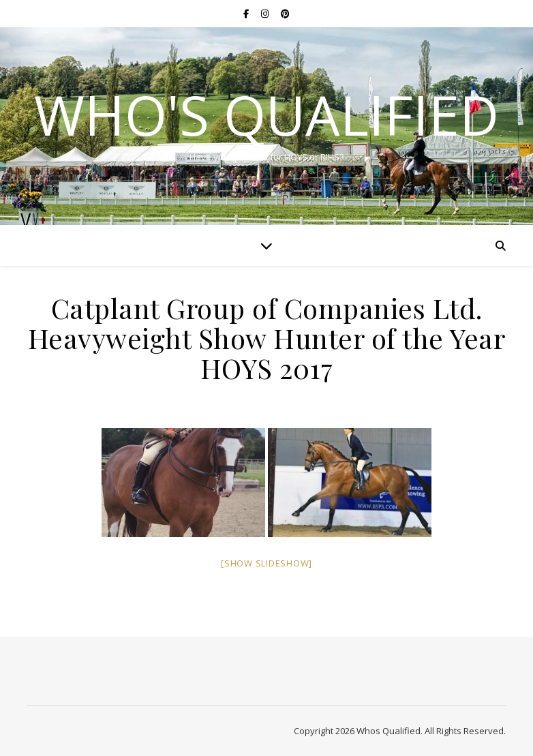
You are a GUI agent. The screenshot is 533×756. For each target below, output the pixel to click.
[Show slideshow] (266, 563)
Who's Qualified (266, 115)
